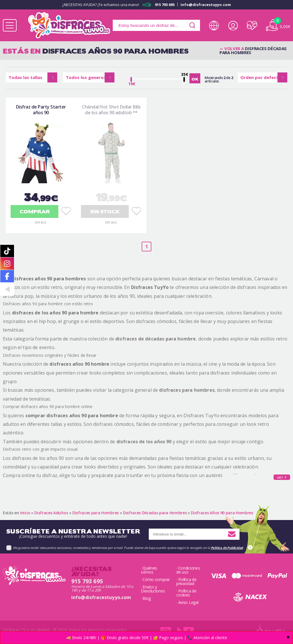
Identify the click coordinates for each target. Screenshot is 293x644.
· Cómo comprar (155, 580)
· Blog (146, 598)
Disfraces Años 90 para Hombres (222, 513)
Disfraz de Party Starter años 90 (41, 110)
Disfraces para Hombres (96, 513)
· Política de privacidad (186, 582)
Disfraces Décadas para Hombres (155, 513)
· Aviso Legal (187, 602)
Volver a (234, 48)
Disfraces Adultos (51, 513)
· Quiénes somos (149, 570)
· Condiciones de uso (188, 570)
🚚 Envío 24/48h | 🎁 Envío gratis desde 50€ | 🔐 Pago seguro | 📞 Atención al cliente (147, 638)
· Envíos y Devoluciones (153, 589)
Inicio (25, 513)
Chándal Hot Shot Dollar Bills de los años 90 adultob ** (111, 110)
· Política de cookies (186, 593)
